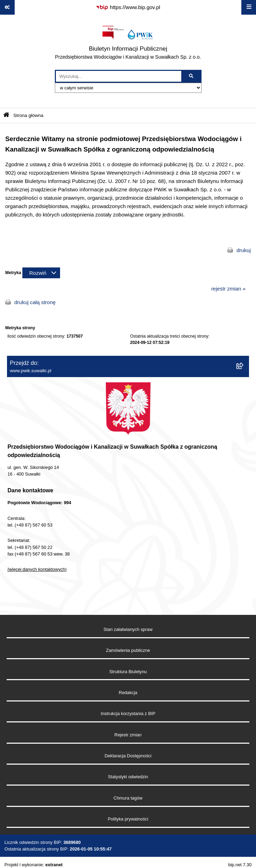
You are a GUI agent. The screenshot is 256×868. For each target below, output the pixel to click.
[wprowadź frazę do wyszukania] (119, 76)
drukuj (244, 250)
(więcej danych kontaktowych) (37, 569)
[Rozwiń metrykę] (41, 273)
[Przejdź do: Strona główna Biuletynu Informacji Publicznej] (6, 115)
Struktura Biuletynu (128, 672)
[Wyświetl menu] (249, 7)
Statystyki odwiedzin (128, 777)
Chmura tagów (128, 798)
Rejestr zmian (128, 735)
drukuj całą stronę (35, 302)
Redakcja (128, 693)
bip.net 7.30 (240, 865)
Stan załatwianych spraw (128, 629)
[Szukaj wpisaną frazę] (192, 76)
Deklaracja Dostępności (128, 756)
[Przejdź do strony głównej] (128, 42)
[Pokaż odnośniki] (7, 7)
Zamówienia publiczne (128, 650)
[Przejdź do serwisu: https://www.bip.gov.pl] (128, 7)
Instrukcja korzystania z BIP (128, 713)
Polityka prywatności (128, 819)
